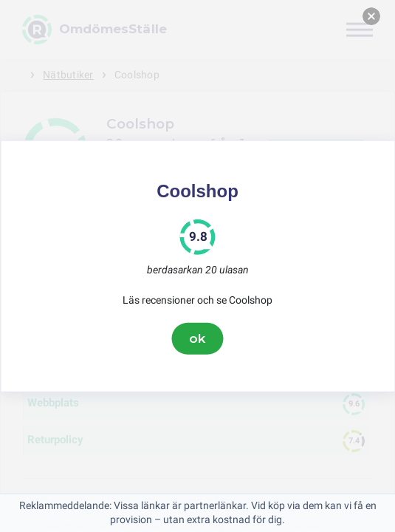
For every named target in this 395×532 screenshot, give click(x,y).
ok (198, 338)
